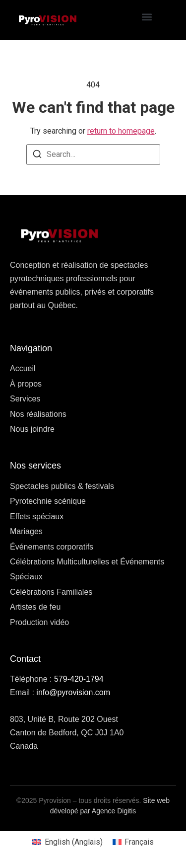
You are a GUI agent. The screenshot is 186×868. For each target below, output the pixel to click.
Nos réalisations (38, 414)
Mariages (26, 531)
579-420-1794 (79, 679)
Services (25, 399)
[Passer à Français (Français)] (133, 842)
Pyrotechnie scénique (48, 501)
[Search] (37, 156)
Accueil (23, 368)
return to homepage (121, 131)
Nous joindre (32, 429)
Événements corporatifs (52, 547)
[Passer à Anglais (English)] (67, 842)
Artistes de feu (35, 607)
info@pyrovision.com (73, 692)
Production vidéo (39, 622)
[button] (147, 17)
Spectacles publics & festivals (62, 486)
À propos (26, 384)
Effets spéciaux (37, 516)
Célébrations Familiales (51, 592)
